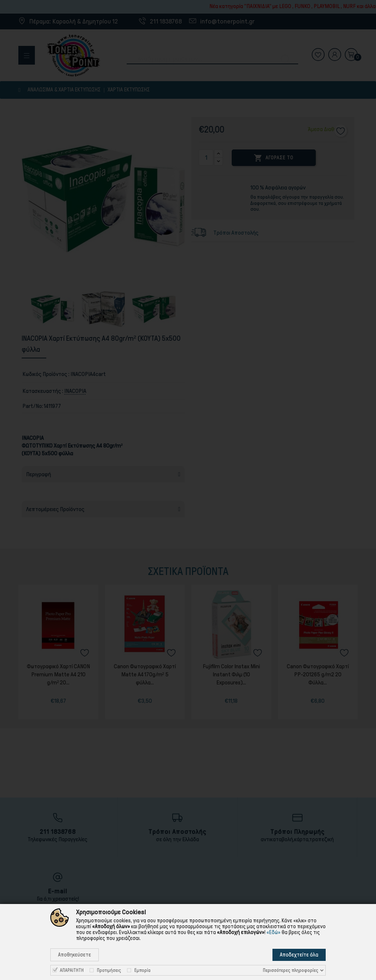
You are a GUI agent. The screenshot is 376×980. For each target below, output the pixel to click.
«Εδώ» (274, 932)
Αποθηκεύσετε (75, 955)
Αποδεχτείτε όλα (299, 955)
